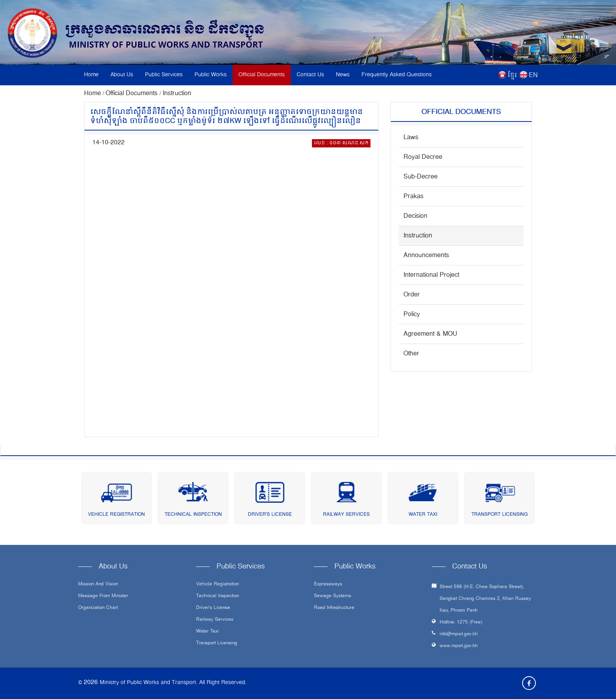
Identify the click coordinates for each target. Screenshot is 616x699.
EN (533, 75)
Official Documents (262, 75)
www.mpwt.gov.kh (459, 646)
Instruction (177, 94)
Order (412, 295)
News (343, 75)
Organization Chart (98, 608)
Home (91, 75)
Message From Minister (103, 596)
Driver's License (270, 515)
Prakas (413, 197)
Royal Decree (423, 157)
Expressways (328, 585)
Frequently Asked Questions (397, 75)
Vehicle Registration (116, 515)
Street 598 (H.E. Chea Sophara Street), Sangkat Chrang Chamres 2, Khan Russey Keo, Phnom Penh (485, 599)
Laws (411, 138)
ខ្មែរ (512, 75)
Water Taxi (423, 515)
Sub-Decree (421, 177)
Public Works (211, 75)
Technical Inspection (193, 515)
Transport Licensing (500, 515)
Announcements (426, 256)
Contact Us (310, 75)
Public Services (164, 75)
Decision (415, 216)
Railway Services (346, 515)
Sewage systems (333, 596)
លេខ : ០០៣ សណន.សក (341, 143)
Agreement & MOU (430, 334)
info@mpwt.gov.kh (459, 634)
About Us (122, 75)
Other (411, 354)
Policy (412, 315)
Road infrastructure (334, 608)
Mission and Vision (98, 585)
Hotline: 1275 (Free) (461, 623)
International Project (431, 275)
